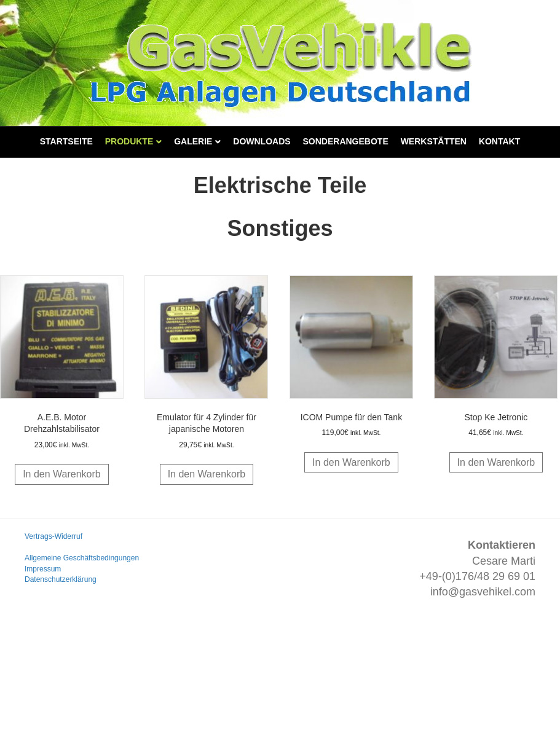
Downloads (262, 141)
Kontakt (499, 141)
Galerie (193, 141)
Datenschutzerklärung (61, 579)
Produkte (129, 141)
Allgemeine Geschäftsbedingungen (82, 558)
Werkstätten (434, 141)
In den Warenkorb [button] (62, 474)
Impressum (43, 569)
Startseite (66, 141)
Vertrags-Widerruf (53, 536)
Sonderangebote (346, 141)
